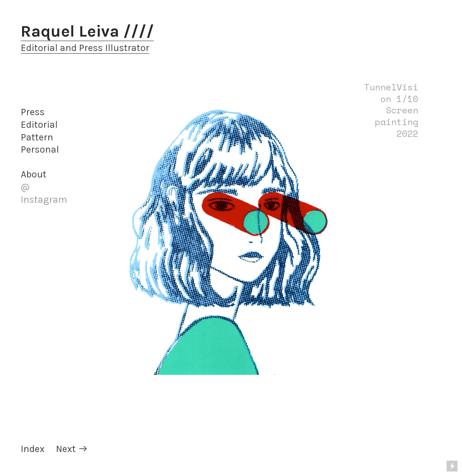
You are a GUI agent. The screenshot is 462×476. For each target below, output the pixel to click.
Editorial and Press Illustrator (85, 48)
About (34, 174)
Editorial (39, 125)
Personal (40, 149)
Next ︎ (72, 449)
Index (33, 449)
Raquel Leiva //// (87, 31)
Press (33, 112)
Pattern (37, 137)
